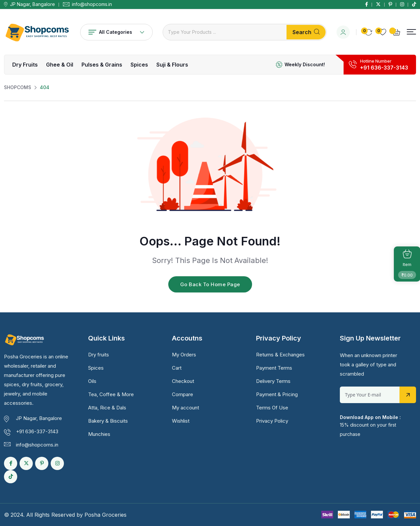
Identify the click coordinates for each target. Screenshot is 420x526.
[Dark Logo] (37, 32)
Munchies (99, 434)
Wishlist (181, 421)
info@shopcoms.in (92, 4)
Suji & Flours (172, 65)
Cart (177, 368)
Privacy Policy (272, 421)
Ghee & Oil (60, 65)
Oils (92, 381)
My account (185, 408)
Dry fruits (25, 65)
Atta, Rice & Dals (107, 408)
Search (306, 32)
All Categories (116, 32)
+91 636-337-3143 (384, 68)
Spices (139, 65)
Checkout (183, 381)
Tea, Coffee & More (111, 394)
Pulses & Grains (102, 65)
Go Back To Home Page (210, 284)
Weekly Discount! (305, 64)
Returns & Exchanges (280, 355)
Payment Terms (274, 368)
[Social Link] (367, 4)
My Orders (184, 355)
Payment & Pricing (277, 394)
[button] (411, 32)
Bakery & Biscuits (108, 421)
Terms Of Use (272, 408)
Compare (183, 394)
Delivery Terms (273, 381)
